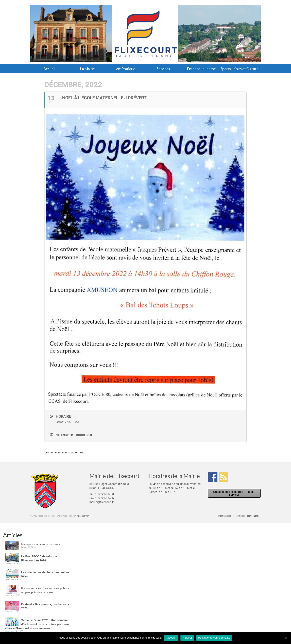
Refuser (187, 638)
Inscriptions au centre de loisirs (41, 544)
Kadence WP (83, 516)
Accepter (171, 638)
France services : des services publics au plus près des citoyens (45, 590)
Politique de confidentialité (214, 638)
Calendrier (64, 435)
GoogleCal (84, 435)
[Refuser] (286, 638)
